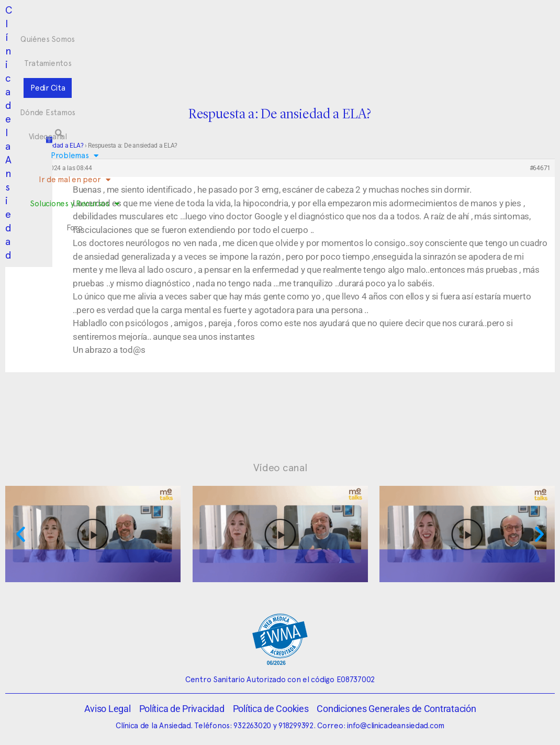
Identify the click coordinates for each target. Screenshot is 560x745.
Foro (387, 40)
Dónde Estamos (325, 20)
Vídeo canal (280, 468)
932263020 (252, 726)
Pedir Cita (266, 20)
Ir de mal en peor (235, 40)
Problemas (166, 40)
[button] (481, 30)
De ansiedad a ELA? (57, 146)
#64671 (540, 168)
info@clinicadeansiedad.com (396, 726)
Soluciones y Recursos (324, 40)
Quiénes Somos (147, 20)
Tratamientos (212, 20)
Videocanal (385, 20)
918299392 (296, 726)
